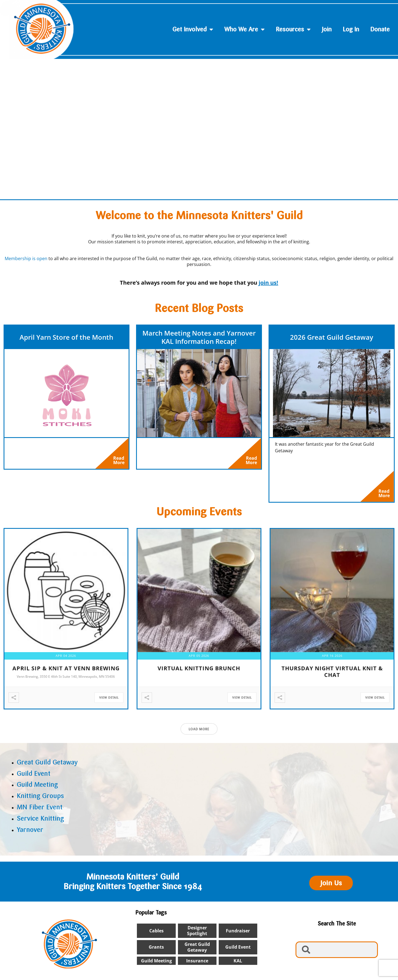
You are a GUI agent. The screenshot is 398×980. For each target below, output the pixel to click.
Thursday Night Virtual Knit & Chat (332, 674)
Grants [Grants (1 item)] (156, 950)
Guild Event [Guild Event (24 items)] (238, 950)
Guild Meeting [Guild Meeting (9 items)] (156, 963)
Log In (351, 29)
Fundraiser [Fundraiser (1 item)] (238, 933)
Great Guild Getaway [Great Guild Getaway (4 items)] (197, 950)
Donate (380, 29)
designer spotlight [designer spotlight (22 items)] (197, 933)
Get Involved (193, 29)
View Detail (109, 700)
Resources (293, 29)
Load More (199, 732)
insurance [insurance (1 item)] (197, 963)
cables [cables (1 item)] (156, 933)
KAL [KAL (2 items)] (238, 963)
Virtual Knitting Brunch (199, 671)
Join (327, 29)
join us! (268, 283)
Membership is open (26, 258)
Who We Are (244, 29)
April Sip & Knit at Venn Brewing (66, 671)
